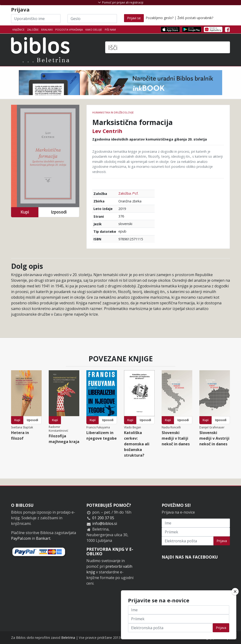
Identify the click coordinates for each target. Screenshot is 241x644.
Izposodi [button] (59, 212)
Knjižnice (18, 30)
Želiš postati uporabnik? (195, 18)
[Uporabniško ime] (36, 19)
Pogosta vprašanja (69, 30)
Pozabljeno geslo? (160, 18)
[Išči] (168, 47)
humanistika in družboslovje (113, 112)
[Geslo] (92, 19)
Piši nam (110, 30)
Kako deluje (94, 30)
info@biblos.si (105, 523)
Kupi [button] (25, 212)
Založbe (33, 30)
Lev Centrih (107, 131)
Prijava (222, 541)
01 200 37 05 (103, 518)
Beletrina (68, 638)
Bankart (43, 538)
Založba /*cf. (128, 193)
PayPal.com (21, 538)
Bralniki (47, 30)
